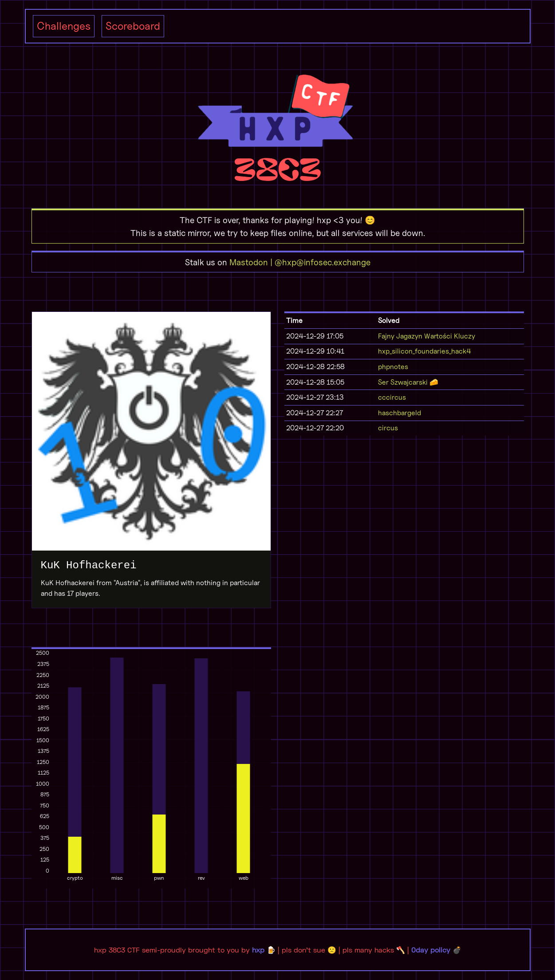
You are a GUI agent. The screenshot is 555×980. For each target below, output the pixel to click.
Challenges (64, 26)
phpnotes (393, 367)
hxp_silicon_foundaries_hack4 (424, 351)
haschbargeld (400, 413)
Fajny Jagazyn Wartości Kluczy (427, 336)
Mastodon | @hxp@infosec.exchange (300, 262)
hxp (258, 950)
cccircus (392, 397)
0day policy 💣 (436, 950)
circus (388, 428)
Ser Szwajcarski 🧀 (408, 382)
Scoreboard (133, 26)
